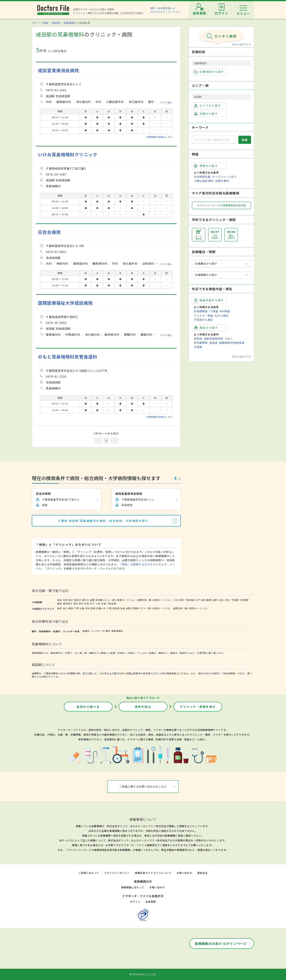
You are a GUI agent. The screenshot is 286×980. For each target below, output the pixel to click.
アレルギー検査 (204, 316)
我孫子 (78, 600)
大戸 (198, 600)
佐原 (203, 600)
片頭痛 (198, 347)
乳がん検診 (222, 316)
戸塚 (76, 608)
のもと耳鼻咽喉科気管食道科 (68, 357)
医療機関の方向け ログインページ (221, 943)
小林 (98, 603)
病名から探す (206, 328)
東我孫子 (68, 603)
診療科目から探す (209, 72)
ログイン (135, 902)
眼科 (108, 631)
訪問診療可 (222, 181)
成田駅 (56, 23)
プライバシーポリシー (117, 873)
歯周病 (214, 343)
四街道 (116, 608)
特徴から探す (206, 166)
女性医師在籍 (202, 177)
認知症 (198, 339)
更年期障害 (201, 343)
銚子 (71, 600)
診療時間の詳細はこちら (159, 137)
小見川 (221, 600)
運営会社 (202, 873)
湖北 (76, 603)
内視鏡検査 (201, 311)
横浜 (71, 608)
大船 (82, 608)
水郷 (214, 600)
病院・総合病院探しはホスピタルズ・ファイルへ (165, 10)
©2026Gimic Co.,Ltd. (143, 974)
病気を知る (143, 707)
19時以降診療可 (204, 181)
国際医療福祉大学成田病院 (65, 303)
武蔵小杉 (101, 608)
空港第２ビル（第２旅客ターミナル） (116, 600)
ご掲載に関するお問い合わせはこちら (143, 786)
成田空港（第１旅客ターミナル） (155, 600)
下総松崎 (112, 603)
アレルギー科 (98, 631)
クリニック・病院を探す (198, 707)
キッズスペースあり (224, 177)
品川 (65, 608)
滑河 (182, 600)
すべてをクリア (242, 45)
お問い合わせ (184, 873)
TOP (34, 23)
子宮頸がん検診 (204, 320)
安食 (103, 603)
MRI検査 (225, 311)
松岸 (65, 600)
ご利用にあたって (89, 873)
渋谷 (88, 608)
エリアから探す (207, 106)
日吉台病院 (49, 232)
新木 (81, 603)
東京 (60, 608)
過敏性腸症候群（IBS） (218, 339)
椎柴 (60, 603)
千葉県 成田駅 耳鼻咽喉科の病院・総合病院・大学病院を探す (103, 521)
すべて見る (166, 102)
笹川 (228, 600)
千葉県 (45, 23)
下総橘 (235, 600)
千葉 (109, 608)
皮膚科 (86, 631)
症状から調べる (88, 707)
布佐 (87, 603)
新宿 (93, 608)
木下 (92, 603)
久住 (176, 600)
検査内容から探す (209, 300)
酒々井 (86, 600)
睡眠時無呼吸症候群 (232, 343)
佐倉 (60, 600)
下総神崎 (190, 600)
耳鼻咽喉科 (70, 23)
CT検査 (214, 311)
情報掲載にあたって (133, 887)
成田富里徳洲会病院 (58, 70)
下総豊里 (244, 600)
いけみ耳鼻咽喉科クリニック (68, 154)
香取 (209, 600)
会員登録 (151, 902)
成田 (92, 600)
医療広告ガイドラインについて (153, 873)
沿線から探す (206, 114)
